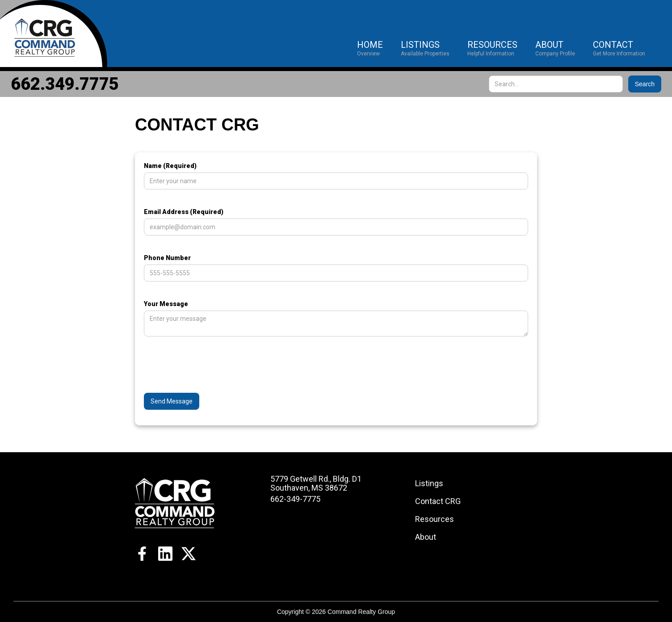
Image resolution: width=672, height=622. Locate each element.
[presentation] (212, 372)
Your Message (166, 304)
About (426, 537)
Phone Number (167, 258)
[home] (54, 34)
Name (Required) (170, 166)
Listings (429, 483)
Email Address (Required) (184, 212)
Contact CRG (438, 501)
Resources (435, 519)
